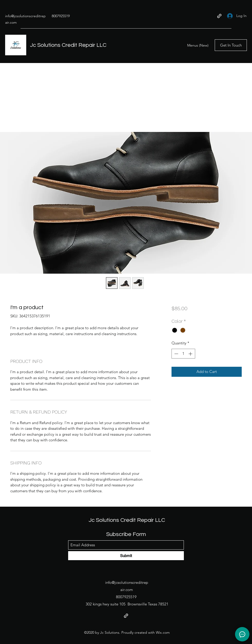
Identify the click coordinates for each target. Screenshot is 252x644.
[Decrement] (176, 354)
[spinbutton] (183, 354)
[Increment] (191, 354)
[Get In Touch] (231, 45)
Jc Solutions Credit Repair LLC (68, 45)
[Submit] (126, 556)
